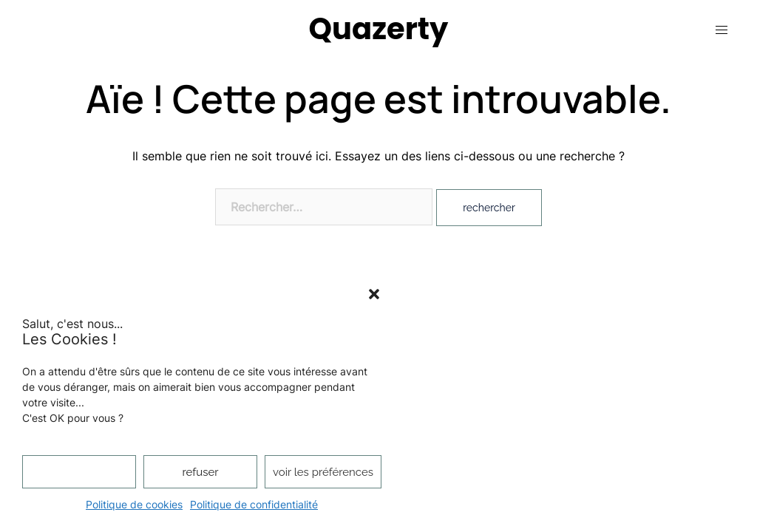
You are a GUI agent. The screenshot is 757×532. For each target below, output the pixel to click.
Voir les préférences (323, 472)
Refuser (201, 472)
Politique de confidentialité (254, 504)
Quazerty (379, 29)
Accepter (79, 472)
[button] (374, 294)
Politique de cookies (134, 504)
